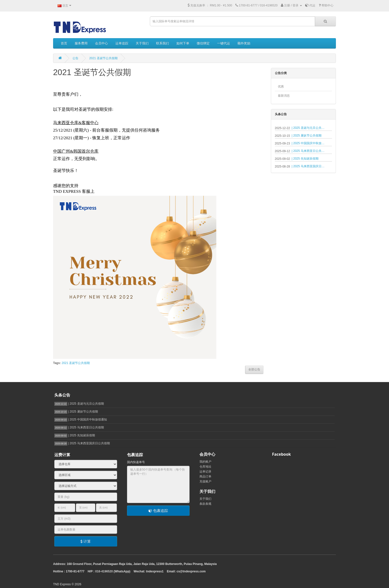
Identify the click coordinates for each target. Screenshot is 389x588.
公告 (75, 58)
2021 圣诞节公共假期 (103, 58)
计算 (86, 541)
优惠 (281, 86)
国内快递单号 (136, 462)
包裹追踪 (158, 511)
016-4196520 (104, 571)
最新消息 (284, 96)
